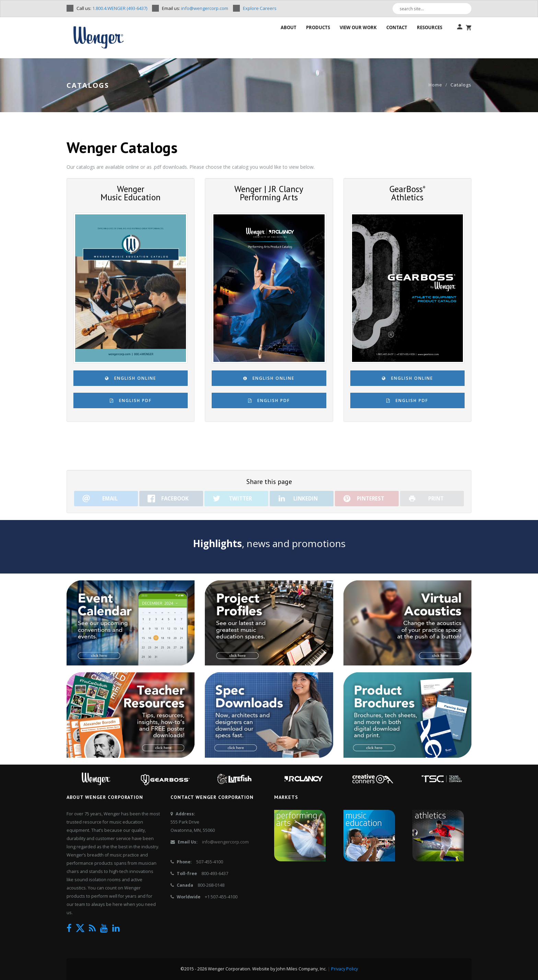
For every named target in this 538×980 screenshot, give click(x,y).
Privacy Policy (344, 969)
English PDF (131, 400)
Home (435, 85)
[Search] (468, 9)
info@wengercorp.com (225, 842)
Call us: (111, 8)
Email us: (195, 8)
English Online (131, 378)
